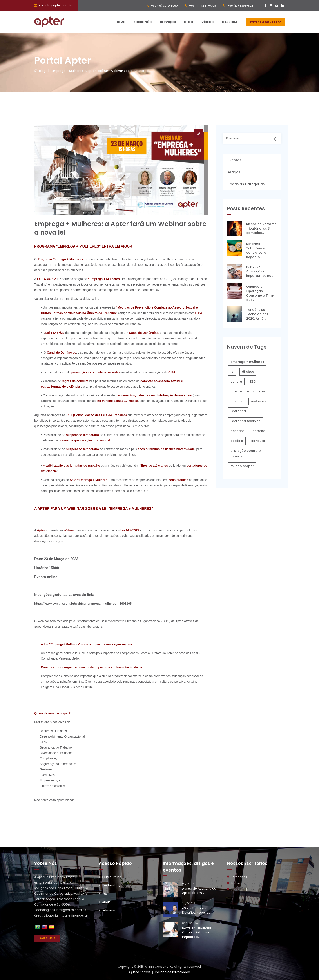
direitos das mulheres (248, 391)
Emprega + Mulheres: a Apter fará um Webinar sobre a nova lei (100, 71)
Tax (105, 894)
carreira (259, 431)
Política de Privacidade (173, 972)
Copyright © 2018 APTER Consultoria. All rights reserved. (160, 967)
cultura (236, 382)
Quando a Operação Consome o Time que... (260, 293)
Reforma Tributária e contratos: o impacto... (256, 250)
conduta (258, 441)
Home (120, 22)
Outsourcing (112, 877)
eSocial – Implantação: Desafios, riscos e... (200, 910)
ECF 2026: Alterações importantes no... (260, 271)
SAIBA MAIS (47, 938)
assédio (237, 441)
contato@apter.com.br (56, 5)
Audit (106, 902)
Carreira (230, 22)
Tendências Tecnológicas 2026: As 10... (257, 314)
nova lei (237, 401)
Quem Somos (140, 972)
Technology (111, 885)
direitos (248, 372)
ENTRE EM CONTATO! (266, 22)
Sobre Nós (142, 22)
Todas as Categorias (246, 184)
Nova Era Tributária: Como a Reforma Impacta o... (197, 932)
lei (232, 372)
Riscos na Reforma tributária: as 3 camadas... (261, 228)
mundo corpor (242, 466)
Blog (189, 22)
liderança (238, 411)
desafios (237, 431)
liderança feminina (246, 421)
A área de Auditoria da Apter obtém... (199, 891)
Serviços (168, 22)
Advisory (109, 910)
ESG (253, 382)
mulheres (258, 401)
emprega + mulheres (247, 362)
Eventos (235, 160)
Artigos (234, 172)
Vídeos (208, 22)
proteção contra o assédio (246, 453)
